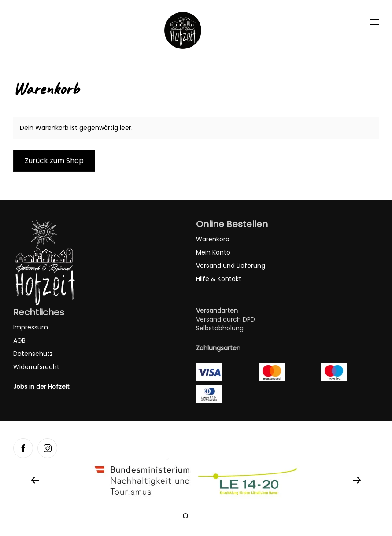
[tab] (185, 516)
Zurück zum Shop (54, 161)
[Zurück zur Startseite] (183, 30)
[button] (374, 22)
